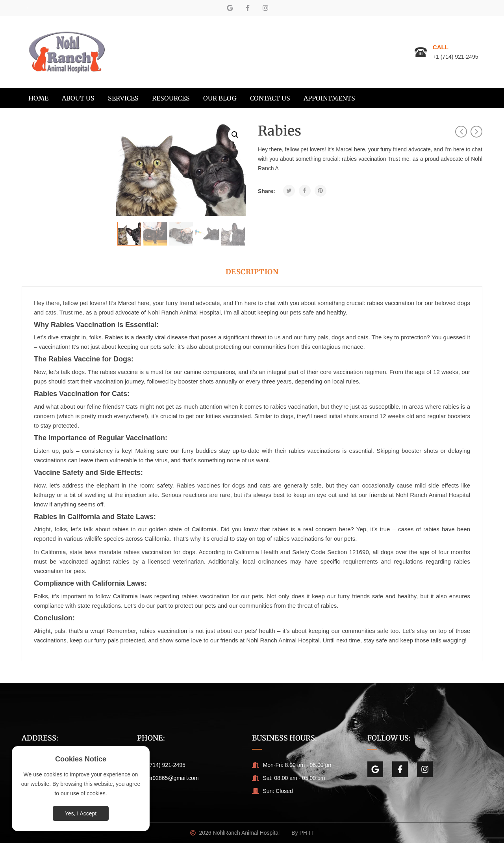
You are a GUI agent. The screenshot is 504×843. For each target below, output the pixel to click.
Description (252, 272)
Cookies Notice (81, 759)
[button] (235, 135)
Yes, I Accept (81, 813)
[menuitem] (38, 98)
